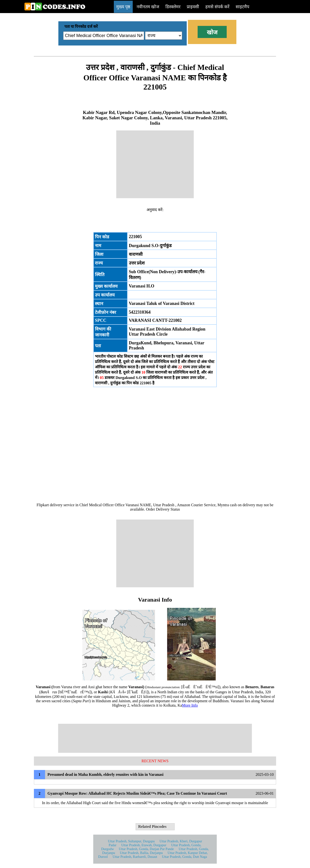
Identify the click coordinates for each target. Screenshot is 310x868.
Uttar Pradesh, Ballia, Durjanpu (141, 853)
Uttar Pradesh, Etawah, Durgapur (144, 845)
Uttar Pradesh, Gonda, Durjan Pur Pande (146, 849)
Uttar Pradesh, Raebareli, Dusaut (135, 857)
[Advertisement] (155, 164)
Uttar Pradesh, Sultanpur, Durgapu (131, 841)
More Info (190, 705)
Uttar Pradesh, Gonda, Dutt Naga (185, 857)
